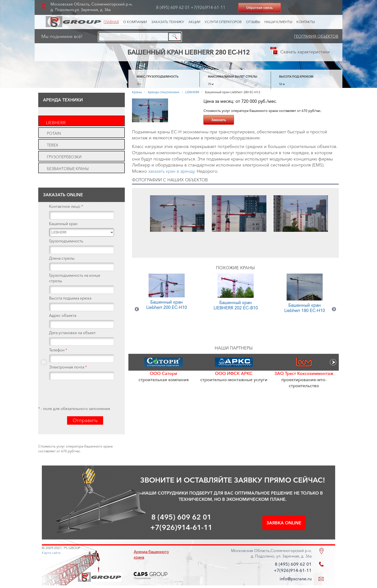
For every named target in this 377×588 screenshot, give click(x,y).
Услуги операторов (223, 22)
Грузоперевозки (64, 157)
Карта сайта (51, 553)
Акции (194, 22)
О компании (135, 22)
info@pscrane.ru (296, 579)
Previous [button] (137, 309)
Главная (111, 22)
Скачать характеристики (305, 52)
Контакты (306, 22)
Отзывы (253, 22)
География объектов (316, 36)
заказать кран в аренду (171, 171)
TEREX (53, 145)
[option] (177, 223)
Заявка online (284, 523)
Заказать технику (168, 22)
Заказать (219, 120)
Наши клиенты (278, 22)
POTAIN (54, 133)
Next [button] (334, 309)
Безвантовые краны (68, 169)
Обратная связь (260, 8)
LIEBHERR (56, 123)
